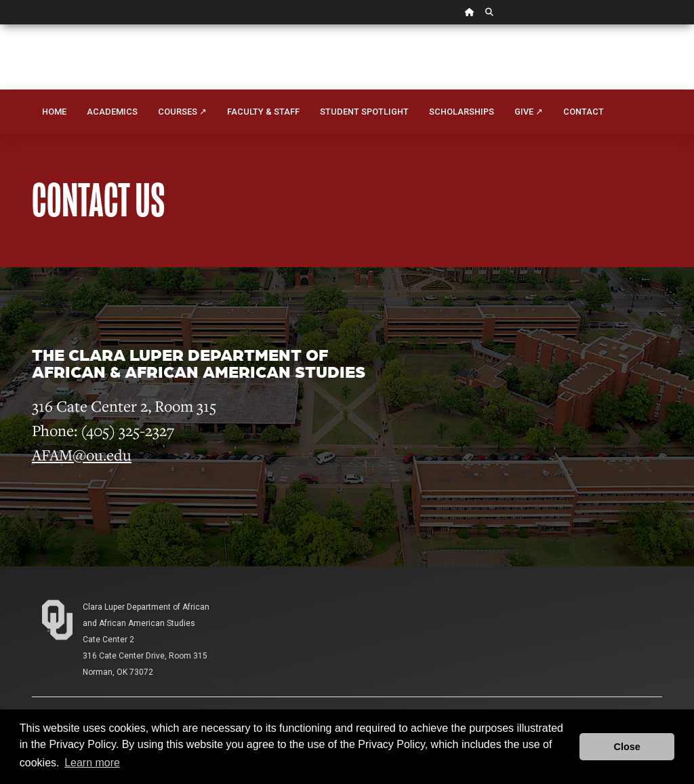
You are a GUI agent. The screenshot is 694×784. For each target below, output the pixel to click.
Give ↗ (529, 112)
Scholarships (462, 112)
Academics (112, 112)
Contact (584, 112)
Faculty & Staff (263, 112)
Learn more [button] (92, 763)
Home (54, 112)
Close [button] (627, 747)
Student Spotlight (364, 112)
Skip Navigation (0, 25)
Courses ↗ (182, 112)
